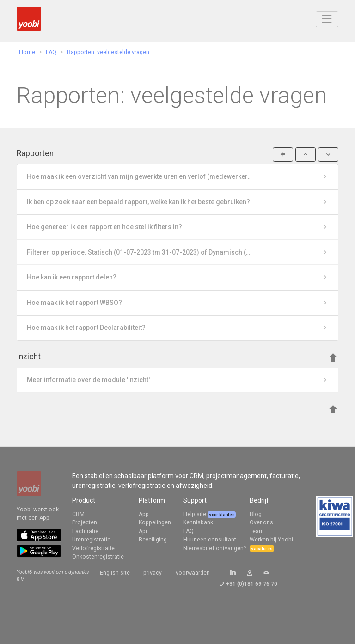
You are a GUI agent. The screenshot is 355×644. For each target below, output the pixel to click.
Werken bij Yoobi (271, 540)
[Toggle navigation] (327, 19)
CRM (78, 514)
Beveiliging (153, 540)
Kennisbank (198, 522)
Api (143, 531)
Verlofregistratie (93, 548)
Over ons (261, 522)
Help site (195, 514)
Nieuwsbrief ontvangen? (214, 548)
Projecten (85, 522)
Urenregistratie (91, 540)
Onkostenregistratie (98, 557)
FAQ (188, 531)
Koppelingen (155, 522)
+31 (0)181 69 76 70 (252, 584)
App (144, 514)
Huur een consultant (210, 540)
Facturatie (85, 531)
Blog (256, 514)
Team (257, 531)
